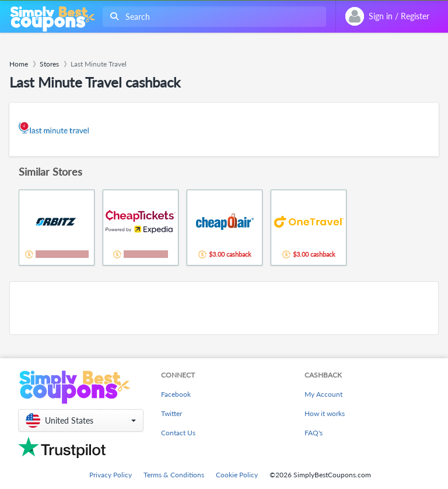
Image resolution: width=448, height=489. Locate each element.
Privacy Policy (111, 475)
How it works (325, 413)
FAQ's (314, 433)
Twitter (171, 413)
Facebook (176, 394)
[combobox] (212, 17)
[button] (81, 420)
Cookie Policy (237, 475)
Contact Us (178, 433)
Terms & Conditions (174, 475)
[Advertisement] (224, 308)
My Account (323, 394)
